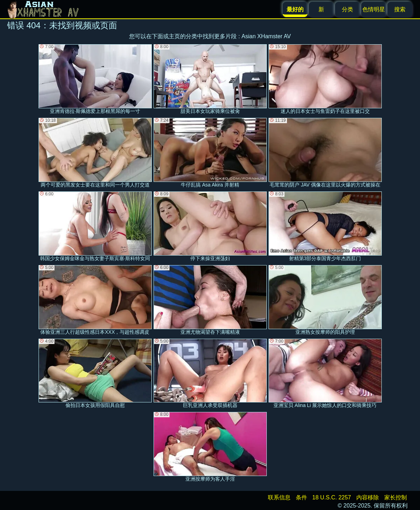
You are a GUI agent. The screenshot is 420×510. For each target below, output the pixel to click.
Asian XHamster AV (266, 36)
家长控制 (396, 497)
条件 (301, 497)
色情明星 (374, 9)
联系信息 (279, 497)
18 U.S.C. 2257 (332, 497)
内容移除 (368, 497)
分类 (347, 9)
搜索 (400, 9)
